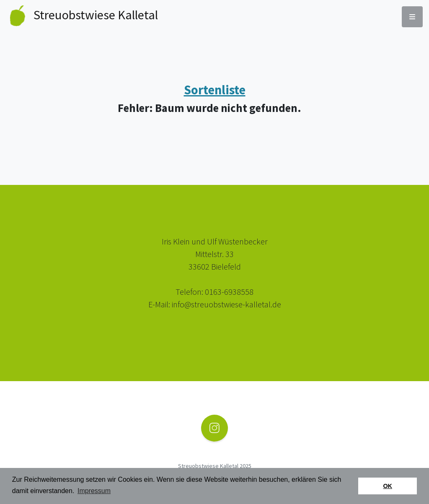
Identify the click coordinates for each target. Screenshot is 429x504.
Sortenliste (215, 90)
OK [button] (388, 486)
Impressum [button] (94, 491)
